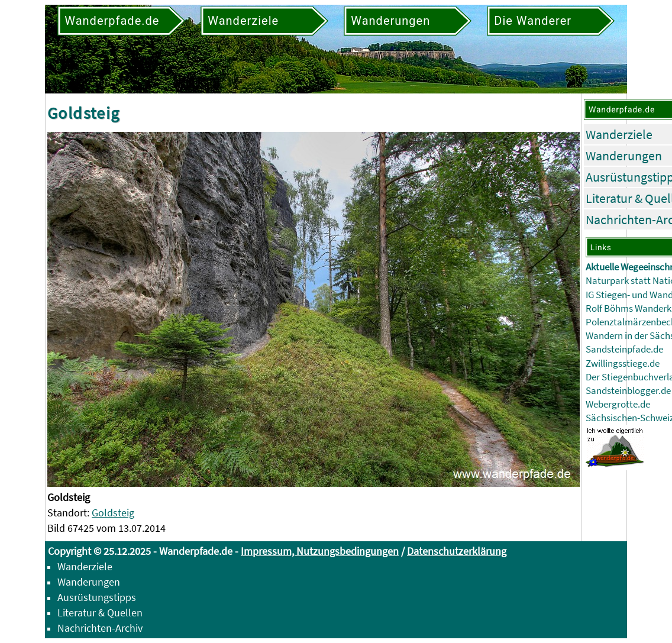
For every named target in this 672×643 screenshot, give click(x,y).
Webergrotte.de (618, 404)
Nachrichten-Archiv (100, 628)
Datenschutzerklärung (457, 551)
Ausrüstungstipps (97, 597)
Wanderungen (624, 156)
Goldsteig (113, 513)
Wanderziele (619, 134)
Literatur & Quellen (100, 613)
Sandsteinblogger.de (628, 391)
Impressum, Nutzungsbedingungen (320, 551)
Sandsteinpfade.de (624, 349)
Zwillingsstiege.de (623, 363)
